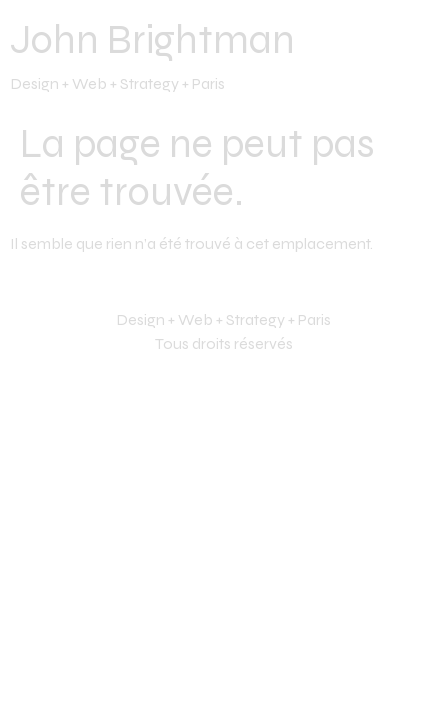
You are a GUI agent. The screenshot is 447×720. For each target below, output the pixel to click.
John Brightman (152, 40)
